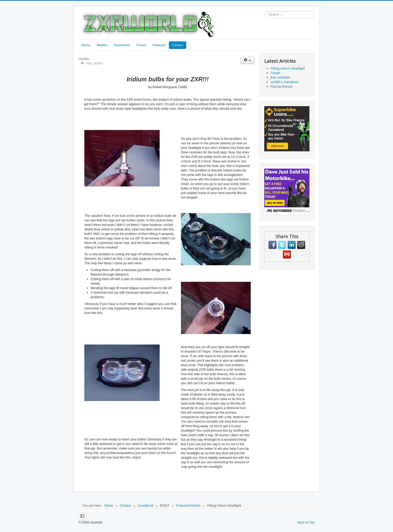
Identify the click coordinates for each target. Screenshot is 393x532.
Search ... (265, 11)
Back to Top (306, 522)
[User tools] (247, 60)
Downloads (122, 45)
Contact (178, 45)
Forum (141, 45)
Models (102, 45)
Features (159, 45)
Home (86, 45)
